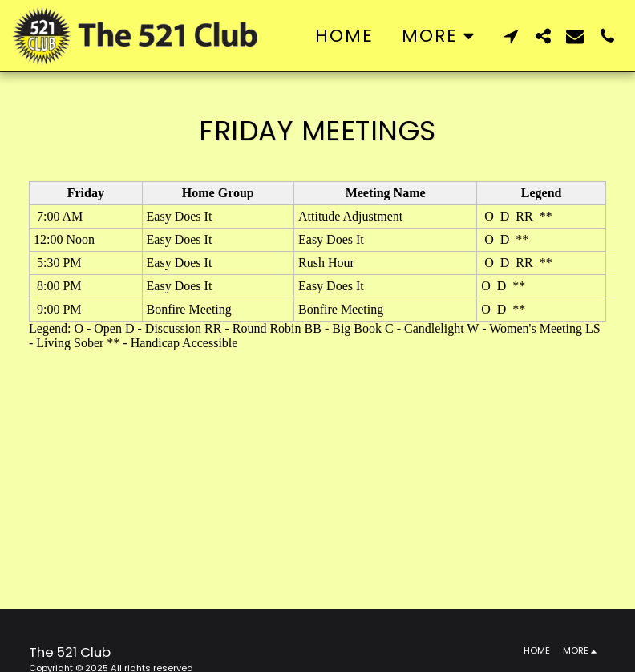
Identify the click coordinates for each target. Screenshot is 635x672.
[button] (511, 36)
